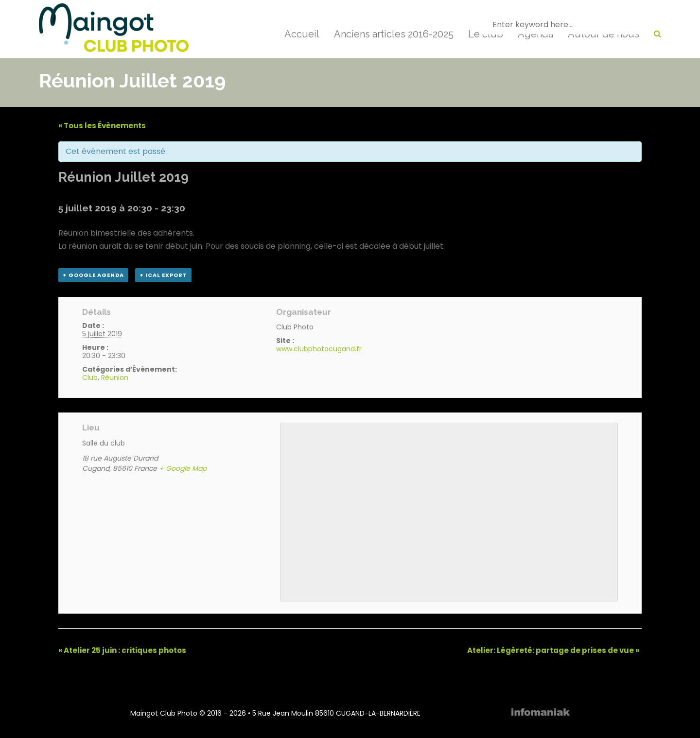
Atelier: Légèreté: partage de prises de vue (553, 650)
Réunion (115, 378)
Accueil (302, 34)
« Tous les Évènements (102, 126)
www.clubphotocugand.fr (319, 349)
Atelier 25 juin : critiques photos (122, 650)
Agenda (535, 34)
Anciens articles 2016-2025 (394, 34)
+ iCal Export (163, 275)
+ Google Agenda (93, 275)
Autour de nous (604, 34)
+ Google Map (183, 468)
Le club (486, 34)
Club (90, 378)
